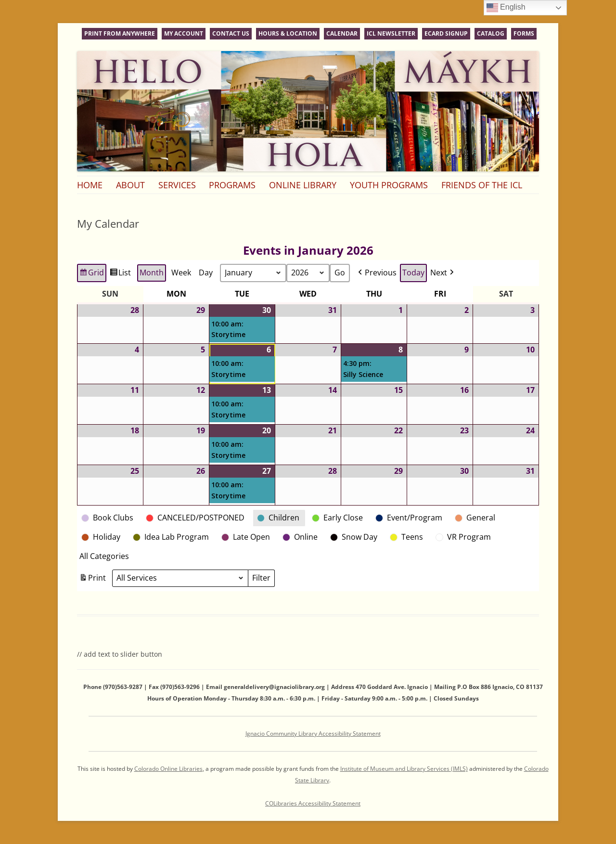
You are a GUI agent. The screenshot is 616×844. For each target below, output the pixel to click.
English (506, 8)
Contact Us (231, 33)
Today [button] (413, 273)
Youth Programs (389, 185)
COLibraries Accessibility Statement (313, 803)
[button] (376, 273)
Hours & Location (288, 33)
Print (92, 579)
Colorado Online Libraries (168, 769)
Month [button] (152, 273)
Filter (263, 579)
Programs (232, 185)
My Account (184, 33)
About (130, 185)
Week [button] (181, 273)
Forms (524, 33)
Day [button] (206, 273)
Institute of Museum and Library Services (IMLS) (404, 769)
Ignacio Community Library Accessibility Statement (313, 734)
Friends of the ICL (482, 185)
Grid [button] (91, 274)
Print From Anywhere (120, 33)
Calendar (342, 33)
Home (90, 185)
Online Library (303, 185)
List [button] (120, 274)
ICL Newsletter (391, 33)
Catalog (491, 33)
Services (177, 185)
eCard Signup (446, 33)
